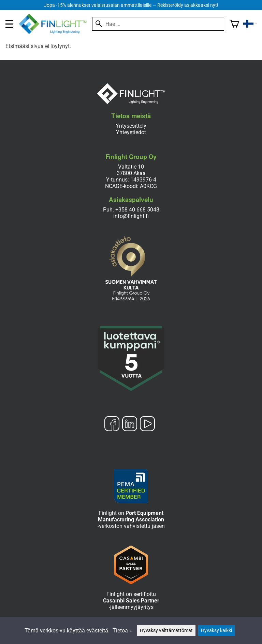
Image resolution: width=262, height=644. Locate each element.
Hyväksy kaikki (216, 631)
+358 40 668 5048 (137, 210)
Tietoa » (122, 631)
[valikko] (9, 24)
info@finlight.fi (131, 216)
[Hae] (158, 24)
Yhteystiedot (131, 132)
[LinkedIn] (130, 424)
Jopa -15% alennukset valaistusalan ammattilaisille (131, 5)
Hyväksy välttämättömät (166, 631)
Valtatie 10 (131, 167)
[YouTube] (147, 424)
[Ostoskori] (234, 24)
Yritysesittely (131, 126)
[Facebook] (112, 424)
